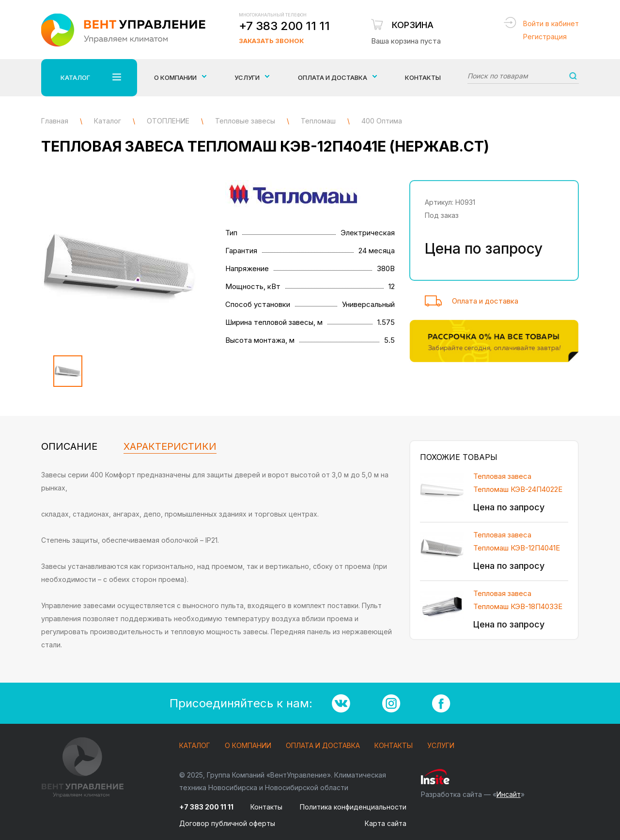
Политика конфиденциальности (353, 807)
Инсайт (509, 794)
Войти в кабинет (551, 23)
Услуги (441, 746)
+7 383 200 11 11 (284, 26)
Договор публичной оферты (227, 823)
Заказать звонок (271, 41)
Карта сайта (386, 823)
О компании (248, 746)
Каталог (195, 746)
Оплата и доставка (485, 301)
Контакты (423, 77)
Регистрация (545, 37)
